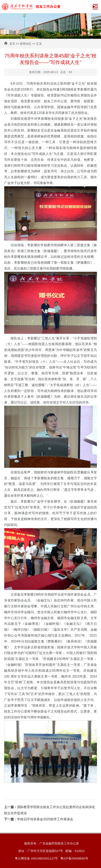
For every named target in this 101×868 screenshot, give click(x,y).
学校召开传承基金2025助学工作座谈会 (39, 819)
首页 (12, 44)
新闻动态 (26, 44)
